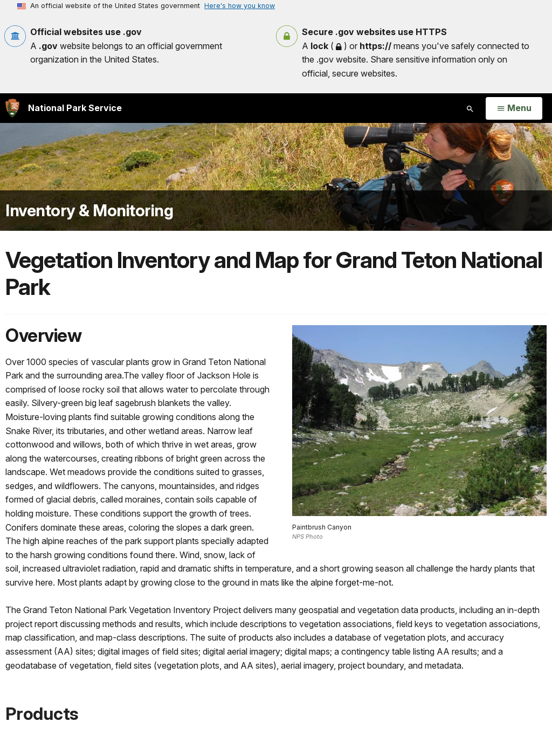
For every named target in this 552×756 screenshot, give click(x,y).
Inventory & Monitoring (89, 211)
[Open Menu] (514, 108)
